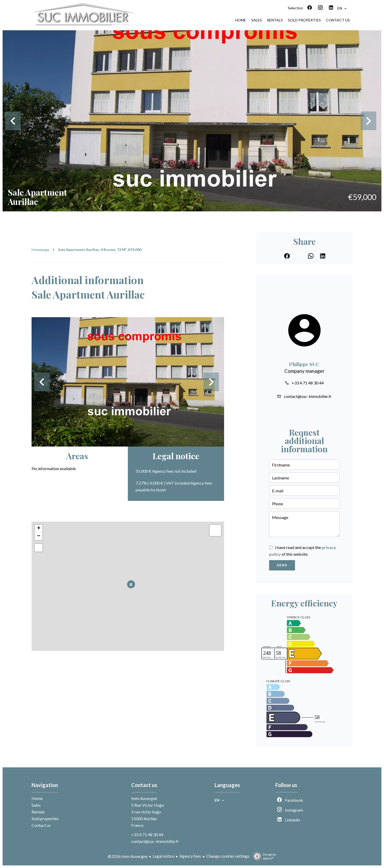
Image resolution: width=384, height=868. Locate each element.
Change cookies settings (228, 856)
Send (282, 565)
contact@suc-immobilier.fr (308, 396)
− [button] (39, 536)
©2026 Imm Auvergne (128, 856)
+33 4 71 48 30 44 (308, 383)
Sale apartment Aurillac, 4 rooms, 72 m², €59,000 (100, 250)
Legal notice (163, 856)
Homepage (40, 250)
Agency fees (190, 856)
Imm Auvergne (144, 798)
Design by (263, 856)
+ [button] (39, 529)
